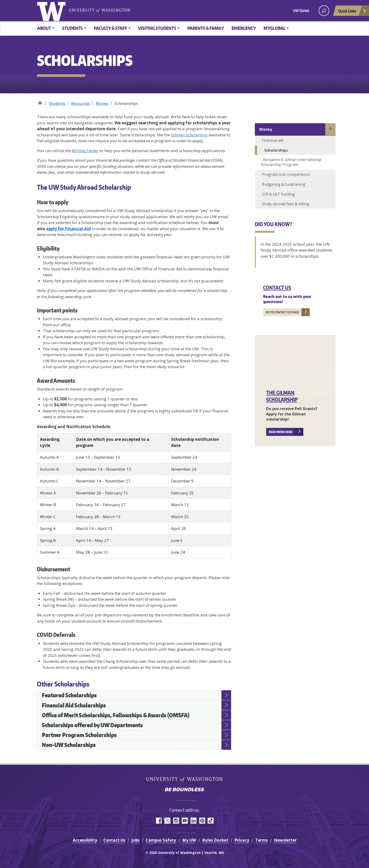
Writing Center (85, 151)
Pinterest (202, 821)
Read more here (281, 432)
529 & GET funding (278, 194)
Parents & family (206, 28)
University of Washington (52, 11)
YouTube (185, 821)
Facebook (158, 821)
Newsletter (285, 840)
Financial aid (273, 140)
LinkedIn (193, 821)
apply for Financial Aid (68, 229)
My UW (189, 840)
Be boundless (184, 790)
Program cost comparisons (286, 174)
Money (102, 103)
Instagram (176, 821)
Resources (80, 103)
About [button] (44, 28)
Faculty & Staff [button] (110, 28)
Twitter (167, 821)
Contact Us (277, 288)
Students (57, 103)
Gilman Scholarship (189, 135)
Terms (262, 840)
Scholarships (276, 150)
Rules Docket (215, 840)
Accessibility (85, 840)
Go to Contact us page (282, 312)
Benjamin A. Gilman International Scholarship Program (291, 162)
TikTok (211, 821)
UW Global (301, 11)
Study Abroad (40, 102)
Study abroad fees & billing (286, 204)
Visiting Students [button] (157, 28)
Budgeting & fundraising (284, 184)
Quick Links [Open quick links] (352, 12)
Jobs (135, 840)
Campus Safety (161, 840)
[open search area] (324, 11)
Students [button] (72, 28)
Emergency (244, 28)
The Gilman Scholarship (282, 396)
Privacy (242, 840)
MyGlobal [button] (275, 28)
